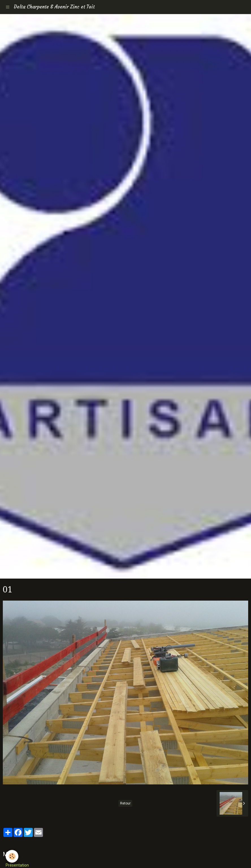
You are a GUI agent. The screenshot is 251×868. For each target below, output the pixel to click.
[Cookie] (12, 856)
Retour (125, 803)
